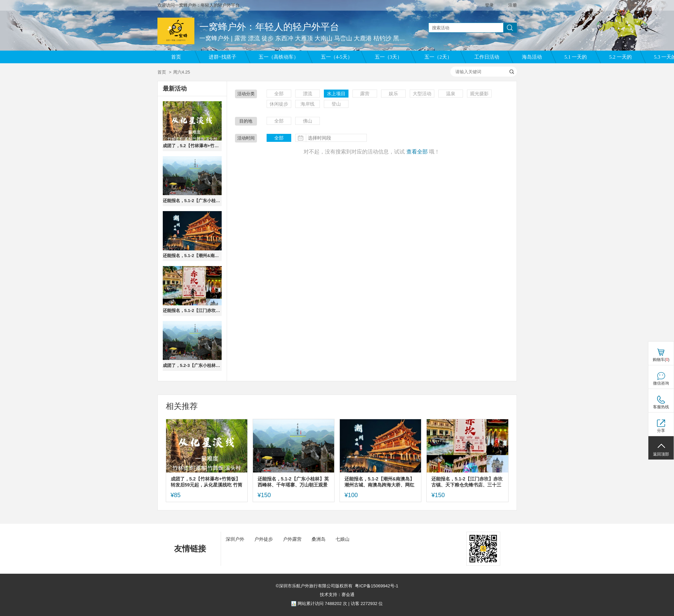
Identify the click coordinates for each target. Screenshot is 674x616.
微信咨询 (661, 383)
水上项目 (336, 94)
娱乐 (393, 94)
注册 (513, 5)
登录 (489, 5)
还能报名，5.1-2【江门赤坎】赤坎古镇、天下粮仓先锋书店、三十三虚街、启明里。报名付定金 (192, 310)
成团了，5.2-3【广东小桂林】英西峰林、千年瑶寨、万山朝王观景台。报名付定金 (192, 365)
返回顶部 (661, 454)
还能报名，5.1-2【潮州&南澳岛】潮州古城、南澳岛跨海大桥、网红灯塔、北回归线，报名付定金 (192, 256)
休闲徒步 (279, 104)
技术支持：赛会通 (337, 595)
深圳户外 (235, 539)
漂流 (308, 94)
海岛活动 (532, 57)
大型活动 (422, 94)
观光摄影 (479, 94)
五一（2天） (438, 57)
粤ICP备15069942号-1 (376, 586)
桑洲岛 (319, 539)
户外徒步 (264, 539)
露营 (365, 94)
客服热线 (661, 407)
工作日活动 (487, 57)
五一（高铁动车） (279, 57)
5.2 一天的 (620, 57)
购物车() (661, 360)
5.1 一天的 (576, 57)
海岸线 (308, 104)
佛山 (308, 121)
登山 (336, 104)
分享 (661, 431)
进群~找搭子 (223, 57)
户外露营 (292, 539)
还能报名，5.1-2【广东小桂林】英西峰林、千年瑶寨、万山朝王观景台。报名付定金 (192, 201)
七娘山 (342, 539)
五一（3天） (389, 57)
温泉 (451, 94)
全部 (279, 94)
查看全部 (417, 152)
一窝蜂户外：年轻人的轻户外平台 (269, 27)
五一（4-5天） (337, 57)
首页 (176, 57)
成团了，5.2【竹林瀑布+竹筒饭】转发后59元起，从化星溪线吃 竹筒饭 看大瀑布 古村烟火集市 (192, 146)
